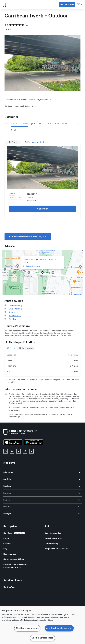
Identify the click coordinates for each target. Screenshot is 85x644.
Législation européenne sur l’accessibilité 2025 (16, 566)
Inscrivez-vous (67, 4)
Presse (6, 538)
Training (32, 194)
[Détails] (42, 168)
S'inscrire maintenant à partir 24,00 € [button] (28, 237)
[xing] (31, 451)
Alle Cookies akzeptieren (59, 628)
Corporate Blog (51, 544)
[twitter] (18, 451)
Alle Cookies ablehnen (27, 628)
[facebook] (25, 451)
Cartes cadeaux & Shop (14, 559)
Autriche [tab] (42, 479)
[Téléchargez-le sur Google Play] (34, 443)
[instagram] (6, 451)
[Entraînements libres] (36, 142)
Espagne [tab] (42, 493)
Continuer (42, 209)
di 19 (57, 124)
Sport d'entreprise (53, 533)
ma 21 (13, 130)
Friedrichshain (15, 316)
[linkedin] (12, 451)
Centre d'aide (9, 587)
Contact (7, 544)
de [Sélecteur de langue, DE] (79, 4)
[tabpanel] (42, 363)
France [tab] (42, 500)
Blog (5, 549)
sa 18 (49, 124)
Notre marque (10, 554)
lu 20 (64, 124)
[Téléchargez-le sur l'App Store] (13, 443)
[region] (42, 625)
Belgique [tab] (42, 486)
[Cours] (13, 142)
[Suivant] (78, 124)
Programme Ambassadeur (56, 549)
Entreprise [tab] (26, 348)
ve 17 (41, 124)
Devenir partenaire (53, 538)
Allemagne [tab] (42, 472)
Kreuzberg (13, 312)
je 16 (33, 124)
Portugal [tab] (42, 514)
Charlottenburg (15, 306)
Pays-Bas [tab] (42, 507)
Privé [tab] (11, 348)
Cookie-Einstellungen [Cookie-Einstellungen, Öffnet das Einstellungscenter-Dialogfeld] (42, 638)
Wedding (12, 319)
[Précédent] (7, 124)
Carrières (8, 533)
